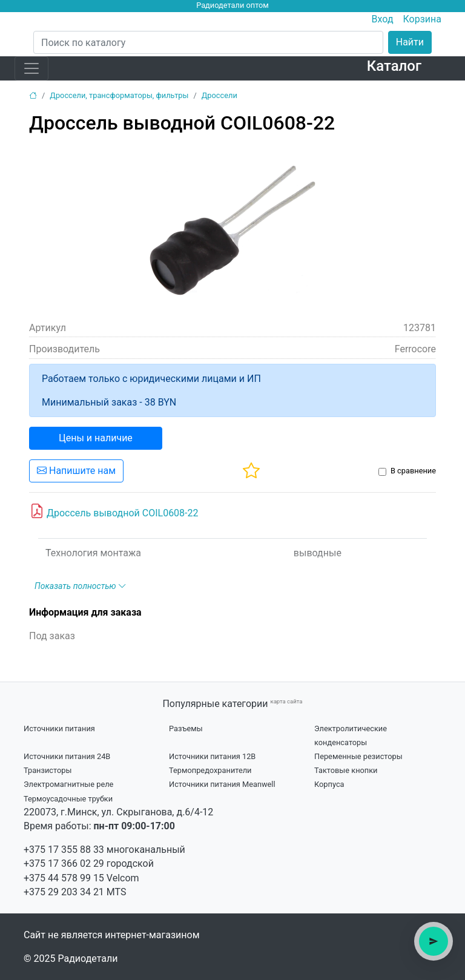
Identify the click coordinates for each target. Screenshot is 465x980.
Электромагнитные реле (68, 784)
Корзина (422, 19)
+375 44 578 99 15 (64, 878)
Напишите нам (76, 471)
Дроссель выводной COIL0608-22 (114, 511)
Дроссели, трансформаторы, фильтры (119, 95)
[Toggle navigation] (31, 68)
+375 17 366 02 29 (64, 863)
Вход (383, 19)
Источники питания (59, 728)
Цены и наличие (96, 438)
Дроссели (219, 95)
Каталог (394, 66)
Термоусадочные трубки (68, 799)
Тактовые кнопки (346, 770)
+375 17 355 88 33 (64, 850)
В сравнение (413, 471)
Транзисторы (48, 770)
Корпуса (329, 784)
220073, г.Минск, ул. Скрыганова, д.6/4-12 (118, 812)
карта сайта (286, 701)
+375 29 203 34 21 (64, 892)
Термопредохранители (210, 770)
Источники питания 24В (67, 756)
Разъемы (186, 728)
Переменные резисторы (358, 756)
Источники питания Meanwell (222, 784)
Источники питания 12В (212, 756)
